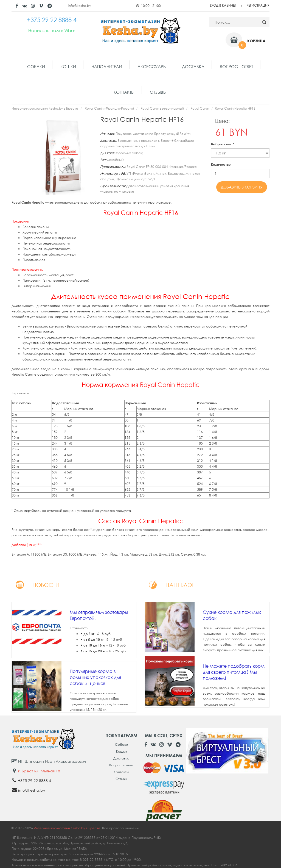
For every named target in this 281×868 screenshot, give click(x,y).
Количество (221, 164)
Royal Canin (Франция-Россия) (109, 108)
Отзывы (158, 92)
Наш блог (170, 585)
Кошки (68, 66)
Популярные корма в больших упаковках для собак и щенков (95, 677)
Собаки (36, 66)
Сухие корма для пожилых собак (232, 615)
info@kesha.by (80, 6)
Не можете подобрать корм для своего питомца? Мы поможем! (234, 672)
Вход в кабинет (223, 5)
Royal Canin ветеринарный (162, 108)
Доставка (193, 66)
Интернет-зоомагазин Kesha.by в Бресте (45, 108)
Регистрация (258, 5)
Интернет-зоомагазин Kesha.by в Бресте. (68, 828)
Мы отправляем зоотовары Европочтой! (99, 615)
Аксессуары (152, 66)
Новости (36, 585)
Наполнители (107, 66)
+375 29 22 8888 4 (35, 780)
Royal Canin (200, 108)
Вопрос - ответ (236, 66)
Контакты (124, 92)
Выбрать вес (223, 144)
